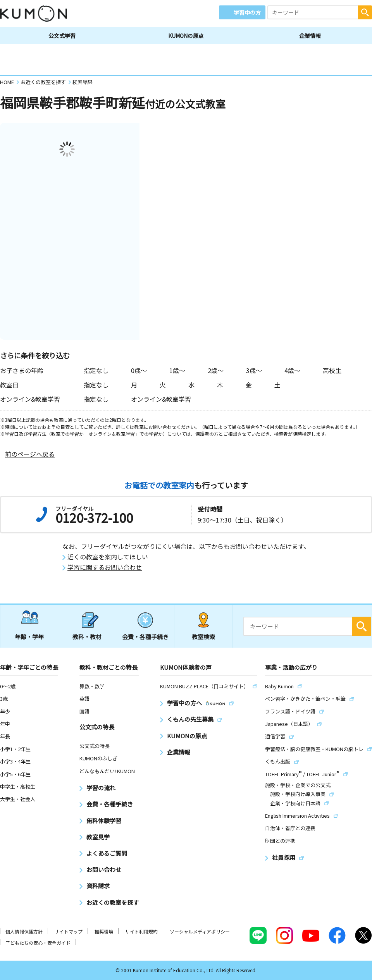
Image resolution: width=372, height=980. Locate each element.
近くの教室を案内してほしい (108, 557)
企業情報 (310, 36)
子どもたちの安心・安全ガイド (38, 943)
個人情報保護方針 (24, 931)
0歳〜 (139, 370)
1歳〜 (177, 370)
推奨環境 (104, 931)
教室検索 (203, 637)
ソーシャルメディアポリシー (200, 931)
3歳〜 (254, 370)
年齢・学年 (29, 637)
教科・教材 (87, 637)
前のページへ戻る (30, 454)
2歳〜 (216, 370)
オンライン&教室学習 (161, 399)
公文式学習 (62, 36)
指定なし (96, 370)
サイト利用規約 (141, 931)
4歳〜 (292, 370)
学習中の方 (247, 12)
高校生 (332, 370)
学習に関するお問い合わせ (105, 567)
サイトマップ (69, 931)
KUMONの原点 (186, 36)
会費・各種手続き (145, 637)
